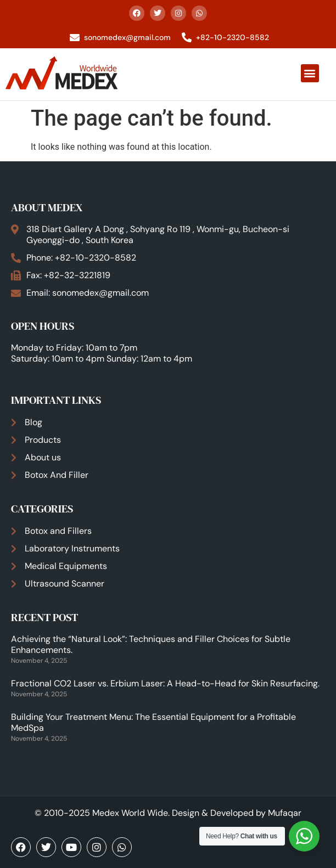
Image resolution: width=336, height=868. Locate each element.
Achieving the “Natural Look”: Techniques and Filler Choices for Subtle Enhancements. (151, 644)
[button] (310, 73)
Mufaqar (285, 813)
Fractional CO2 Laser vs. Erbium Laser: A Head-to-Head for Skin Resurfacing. (165, 683)
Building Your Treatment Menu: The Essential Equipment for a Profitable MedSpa (153, 722)
